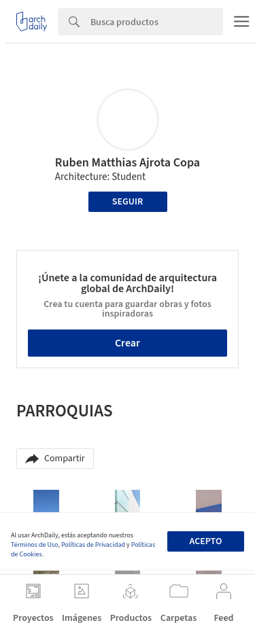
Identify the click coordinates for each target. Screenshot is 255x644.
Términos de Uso (34, 545)
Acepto (205, 541)
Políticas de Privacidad (93, 545)
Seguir (128, 202)
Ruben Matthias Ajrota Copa (128, 163)
